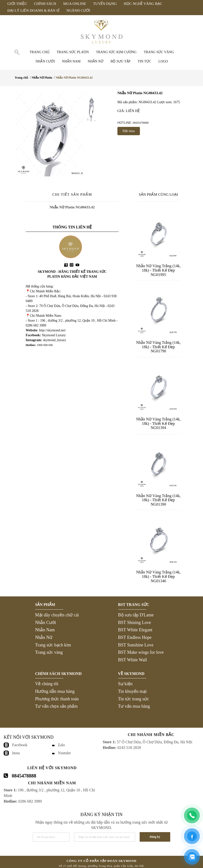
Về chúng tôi (47, 684)
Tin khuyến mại (132, 691)
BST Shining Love (135, 623)
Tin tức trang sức (134, 699)
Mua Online (75, 4)
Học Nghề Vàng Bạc (143, 4)
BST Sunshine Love (136, 645)
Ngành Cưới (78, 10)
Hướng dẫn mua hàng (55, 691)
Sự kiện (125, 684)
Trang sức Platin (73, 52)
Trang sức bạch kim (53, 645)
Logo (163, 61)
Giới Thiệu (17, 4)
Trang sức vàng (159, 52)
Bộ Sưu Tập (120, 61)
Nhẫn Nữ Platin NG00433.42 (74, 78)
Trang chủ (39, 52)
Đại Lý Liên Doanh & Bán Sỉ (33, 10)
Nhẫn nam (71, 61)
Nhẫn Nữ (44, 637)
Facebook (20, 745)
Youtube (64, 753)
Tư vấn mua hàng (134, 706)
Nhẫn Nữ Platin (42, 78)
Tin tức (144, 61)
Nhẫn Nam (45, 630)
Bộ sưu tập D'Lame (136, 615)
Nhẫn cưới (45, 61)
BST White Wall (133, 660)
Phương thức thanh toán (57, 699)
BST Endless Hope (135, 637)
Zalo (61, 745)
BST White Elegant (135, 630)
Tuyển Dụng (105, 4)
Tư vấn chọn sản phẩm (56, 706)
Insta (16, 753)
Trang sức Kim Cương (116, 52)
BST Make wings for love (141, 652)
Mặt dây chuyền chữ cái (57, 615)
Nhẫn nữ (96, 61)
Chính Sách (45, 4)
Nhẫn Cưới (46, 623)
